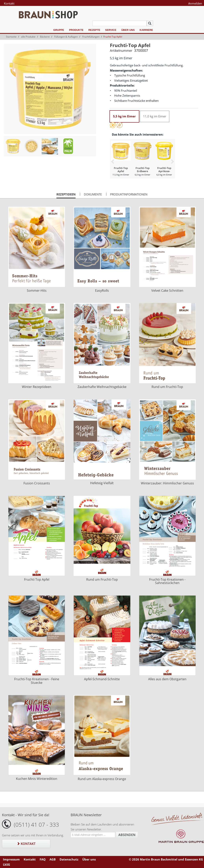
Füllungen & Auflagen (66, 37)
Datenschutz (69, 859)
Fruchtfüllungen (91, 37)
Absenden (127, 835)
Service (111, 30)
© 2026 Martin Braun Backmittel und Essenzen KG (166, 859)
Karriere (146, 30)
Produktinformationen (129, 194)
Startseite (11, 37)
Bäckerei (45, 37)
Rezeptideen (66, 195)
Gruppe (59, 30)
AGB (53, 859)
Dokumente (93, 194)
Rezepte (94, 30)
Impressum (11, 859)
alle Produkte (28, 37)
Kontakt (9, 3)
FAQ (43, 859)
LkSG (7, 864)
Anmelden (195, 3)
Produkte (76, 30)
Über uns (128, 30)
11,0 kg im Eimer (155, 116)
